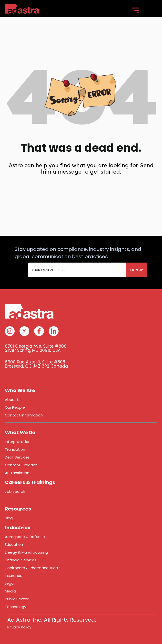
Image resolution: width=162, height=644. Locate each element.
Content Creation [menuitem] (21, 465)
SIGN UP (137, 270)
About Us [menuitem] (13, 400)
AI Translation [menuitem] (17, 473)
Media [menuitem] (10, 591)
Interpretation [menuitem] (18, 442)
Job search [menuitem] (15, 491)
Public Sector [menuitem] (17, 599)
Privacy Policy (19, 627)
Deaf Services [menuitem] (17, 457)
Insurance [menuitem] (14, 576)
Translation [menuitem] (15, 449)
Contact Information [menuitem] (24, 415)
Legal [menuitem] (10, 583)
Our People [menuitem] (15, 407)
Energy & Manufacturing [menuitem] (26, 552)
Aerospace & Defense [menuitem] (25, 537)
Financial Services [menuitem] (21, 560)
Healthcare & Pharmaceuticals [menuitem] (33, 568)
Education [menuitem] (14, 544)
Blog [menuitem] (9, 518)
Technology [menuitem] (15, 607)
